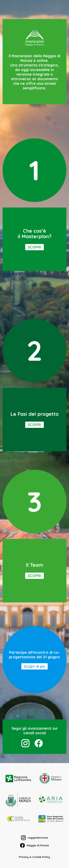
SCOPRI (34, 247)
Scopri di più (34, 666)
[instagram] (25, 743)
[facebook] (39, 743)
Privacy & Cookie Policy (34, 857)
